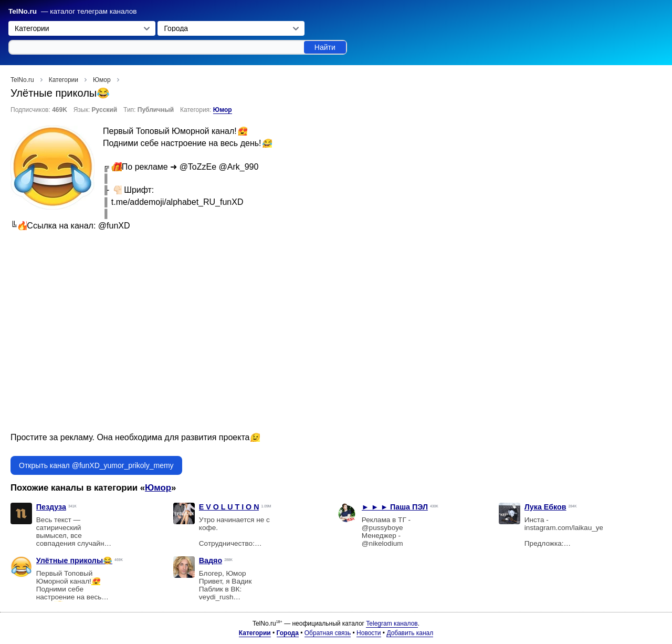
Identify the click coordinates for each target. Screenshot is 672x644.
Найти (325, 47)
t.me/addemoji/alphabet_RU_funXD (177, 202)
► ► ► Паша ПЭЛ (395, 507)
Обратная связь (328, 633)
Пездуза (51, 507)
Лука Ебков (545, 507)
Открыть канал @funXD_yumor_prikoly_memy (96, 465)
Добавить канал (410, 633)
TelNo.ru (23, 11)
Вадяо (211, 560)
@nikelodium (382, 543)
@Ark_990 (239, 167)
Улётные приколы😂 (74, 560)
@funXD (114, 226)
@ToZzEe (198, 167)
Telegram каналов (392, 624)
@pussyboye (382, 528)
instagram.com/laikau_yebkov (571, 528)
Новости (369, 633)
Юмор (223, 110)
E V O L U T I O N (229, 507)
